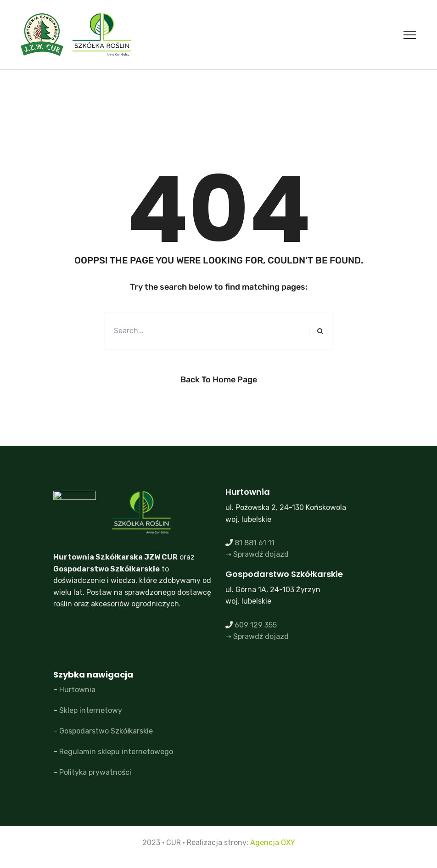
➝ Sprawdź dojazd (257, 554)
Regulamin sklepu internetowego (116, 752)
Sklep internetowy (91, 710)
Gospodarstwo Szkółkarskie (106, 731)
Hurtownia (77, 690)
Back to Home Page (219, 380)
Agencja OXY (273, 843)
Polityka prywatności (95, 772)
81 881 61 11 (255, 543)
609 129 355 (256, 625)
